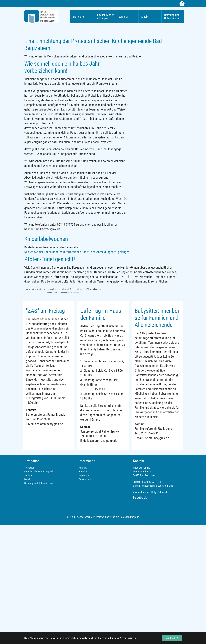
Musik (27, 598)
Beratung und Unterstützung (38, 602)
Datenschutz (85, 598)
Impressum (84, 594)
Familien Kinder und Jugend (38, 590)
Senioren (29, 594)
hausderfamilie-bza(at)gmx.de (157, 604)
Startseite (29, 586)
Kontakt (83, 586)
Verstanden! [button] (172, 638)
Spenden (83, 590)
